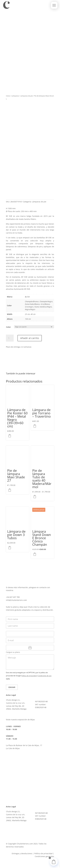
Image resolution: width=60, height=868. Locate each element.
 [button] (10, 436)
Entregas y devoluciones (22, 853)
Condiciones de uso (45, 676)
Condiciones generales (44, 856)
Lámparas (15, 96)
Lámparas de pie (26, 96)
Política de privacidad (29, 676)
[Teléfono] (30, 634)
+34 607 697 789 (13, 597)
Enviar (12, 687)
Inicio (8, 96)
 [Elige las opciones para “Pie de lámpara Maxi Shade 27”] (10, 490)
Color (8, 327)
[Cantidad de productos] (10, 338)
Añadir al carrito (30, 338)
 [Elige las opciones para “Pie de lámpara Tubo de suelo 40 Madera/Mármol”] (35, 497)
